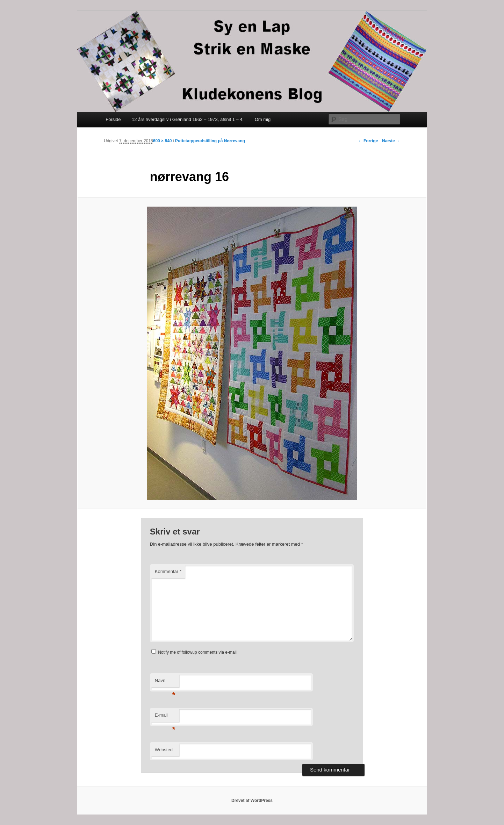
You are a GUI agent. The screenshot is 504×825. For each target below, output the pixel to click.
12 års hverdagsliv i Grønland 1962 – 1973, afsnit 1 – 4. (188, 119)
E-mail (165, 717)
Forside (113, 119)
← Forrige (368, 141)
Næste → (391, 141)
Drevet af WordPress (252, 801)
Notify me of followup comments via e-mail (197, 652)
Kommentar (168, 571)
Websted (164, 750)
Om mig (263, 119)
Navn (165, 683)
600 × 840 (163, 141)
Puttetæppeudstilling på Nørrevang (210, 141)
